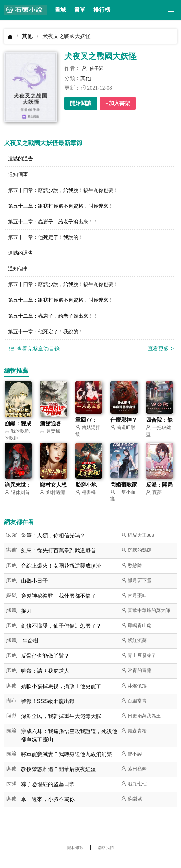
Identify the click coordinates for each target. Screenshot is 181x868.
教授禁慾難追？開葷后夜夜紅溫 (59, 778)
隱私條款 (75, 856)
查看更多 (161, 356)
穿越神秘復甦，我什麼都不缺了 (59, 604)
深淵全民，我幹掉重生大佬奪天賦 (61, 725)
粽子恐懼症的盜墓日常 (48, 793)
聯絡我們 (106, 856)
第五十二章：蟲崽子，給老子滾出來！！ (56, 224)
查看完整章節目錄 (33, 357)
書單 (80, 10)
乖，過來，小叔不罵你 (48, 808)
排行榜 (102, 10)
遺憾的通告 (21, 159)
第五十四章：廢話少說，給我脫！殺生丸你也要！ (67, 192)
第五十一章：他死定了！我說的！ (48, 241)
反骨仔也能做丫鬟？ (45, 665)
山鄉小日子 (34, 589)
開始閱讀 (81, 103)
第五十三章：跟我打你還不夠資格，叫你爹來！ (64, 208)
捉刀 (26, 619)
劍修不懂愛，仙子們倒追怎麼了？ (61, 635)
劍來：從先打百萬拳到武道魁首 (59, 559)
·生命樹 (30, 650)
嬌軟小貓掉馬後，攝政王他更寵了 (61, 695)
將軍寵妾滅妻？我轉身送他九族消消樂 (67, 763)
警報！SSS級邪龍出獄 (48, 710)
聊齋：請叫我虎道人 (45, 680)
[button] (171, 10)
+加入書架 (118, 103)
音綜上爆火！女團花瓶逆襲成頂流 (61, 574)
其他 (27, 36)
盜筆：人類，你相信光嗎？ (53, 544)
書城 (60, 10)
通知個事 (19, 175)
